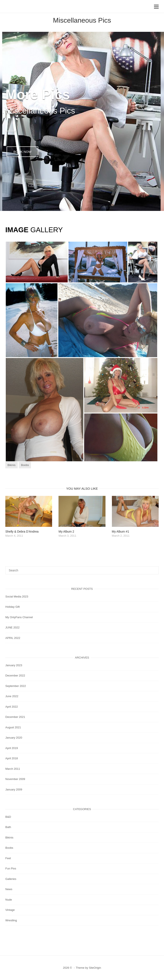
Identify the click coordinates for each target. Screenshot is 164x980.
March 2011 (13, 769)
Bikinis (12, 465)
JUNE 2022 (12, 627)
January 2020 (14, 738)
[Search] (154, 568)
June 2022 (12, 696)
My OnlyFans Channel (19, 617)
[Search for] (82, 570)
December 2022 (15, 675)
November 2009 (15, 779)
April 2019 (12, 748)
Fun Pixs (11, 868)
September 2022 (16, 686)
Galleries (11, 879)
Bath (8, 827)
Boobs (25, 465)
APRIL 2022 (13, 638)
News (9, 889)
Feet (8, 858)
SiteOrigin (95, 968)
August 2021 (13, 727)
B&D (8, 817)
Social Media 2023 (17, 597)
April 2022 (12, 707)
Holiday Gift (12, 607)
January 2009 (14, 789)
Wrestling (11, 920)
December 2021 (15, 717)
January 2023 (14, 665)
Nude (9, 900)
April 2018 (12, 758)
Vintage (10, 910)
